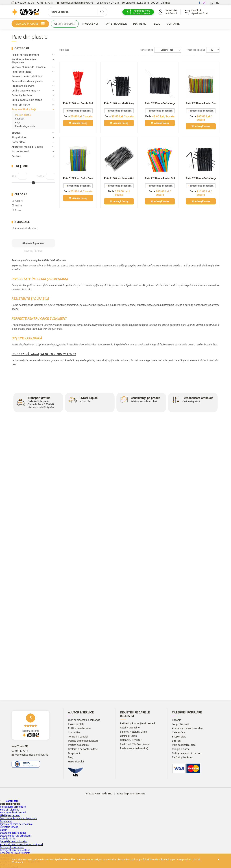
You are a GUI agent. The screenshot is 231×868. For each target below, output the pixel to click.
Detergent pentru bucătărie (15, 850)
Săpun (4, 830)
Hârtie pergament (10, 815)
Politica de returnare (79, 728)
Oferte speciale (65, 24)
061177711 (45, 3)
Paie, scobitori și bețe (33, 109)
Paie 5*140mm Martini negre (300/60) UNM (119, 103)
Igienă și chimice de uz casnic (33, 67)
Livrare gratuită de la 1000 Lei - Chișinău (146, 3)
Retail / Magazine (130, 728)
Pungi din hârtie (33, 105)
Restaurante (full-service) (134, 748)
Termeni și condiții (78, 737)
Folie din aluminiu (10, 810)
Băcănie (33, 156)
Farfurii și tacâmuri (33, 95)
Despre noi (140, 24)
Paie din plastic (23, 115)
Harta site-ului (76, 762)
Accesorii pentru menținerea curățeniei (21, 844)
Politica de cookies (78, 745)
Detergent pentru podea (13, 833)
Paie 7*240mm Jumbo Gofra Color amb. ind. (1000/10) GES (160, 178)
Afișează (33, 243)
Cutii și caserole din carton (33, 100)
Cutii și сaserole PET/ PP (33, 91)
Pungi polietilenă (33, 72)
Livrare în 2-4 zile (108, 3)
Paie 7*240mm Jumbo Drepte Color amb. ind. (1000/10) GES (201, 103)
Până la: (41, 176)
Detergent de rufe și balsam (15, 836)
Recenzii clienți (30, 725)
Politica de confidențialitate (83, 741)
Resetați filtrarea (33, 251)
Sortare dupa (147, 50)
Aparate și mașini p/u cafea (33, 147)
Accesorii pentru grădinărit (27, 76)
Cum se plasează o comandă (84, 720)
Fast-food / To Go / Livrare (135, 744)
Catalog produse (31, 24)
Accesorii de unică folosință (15, 853)
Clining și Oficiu (128, 736)
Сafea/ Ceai (33, 142)
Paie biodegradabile (25, 126)
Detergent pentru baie (12, 847)
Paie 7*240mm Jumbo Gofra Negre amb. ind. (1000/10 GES (119, 178)
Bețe (18, 122)
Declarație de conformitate (83, 749)
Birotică (33, 133)
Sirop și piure (33, 137)
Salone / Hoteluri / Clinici (134, 732)
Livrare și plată (76, 724)
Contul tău (74, 733)
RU (218, 3)
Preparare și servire (33, 86)
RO (212, 3)
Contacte (173, 24)
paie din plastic (60, 266)
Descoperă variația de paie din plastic (44, 354)
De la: (14, 176)
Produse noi (90, 24)
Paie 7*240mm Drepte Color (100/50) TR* (78, 103)
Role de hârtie (8, 839)
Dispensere (6, 821)
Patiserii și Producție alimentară (138, 723)
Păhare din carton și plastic (33, 81)
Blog (157, 24)
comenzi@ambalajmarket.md (75, 3)
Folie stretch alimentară (13, 813)
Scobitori (20, 119)
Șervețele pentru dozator (14, 841)
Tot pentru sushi (33, 151)
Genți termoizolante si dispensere (33, 61)
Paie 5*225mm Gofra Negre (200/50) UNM (160, 103)
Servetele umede (9, 827)
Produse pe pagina (196, 50)
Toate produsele (116, 24)
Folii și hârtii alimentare (33, 55)
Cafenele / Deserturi (131, 740)
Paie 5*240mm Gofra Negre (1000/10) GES (201, 178)
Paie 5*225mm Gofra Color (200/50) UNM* (78, 178)
